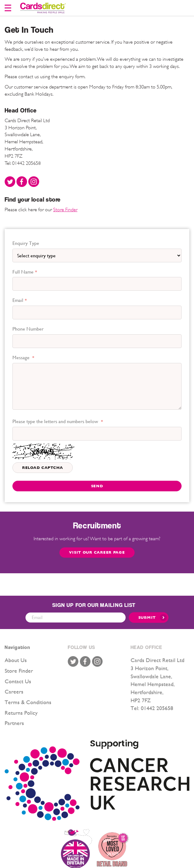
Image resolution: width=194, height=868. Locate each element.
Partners (14, 723)
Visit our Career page (97, 552)
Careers (14, 692)
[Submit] (149, 618)
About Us (16, 660)
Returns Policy (21, 713)
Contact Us (18, 681)
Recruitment (97, 525)
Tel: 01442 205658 (23, 163)
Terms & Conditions (28, 702)
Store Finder (65, 210)
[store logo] (43, 8)
